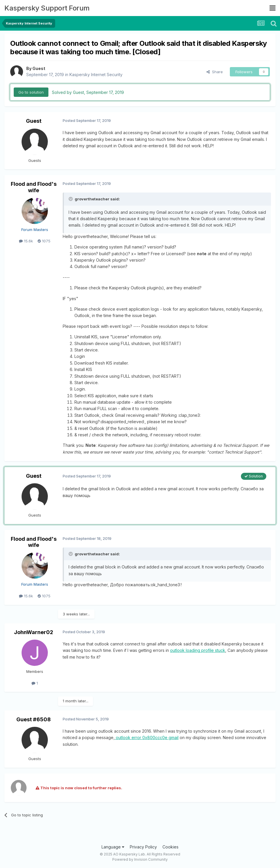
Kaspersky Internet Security (96, 75)
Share (215, 72)
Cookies (170, 847)
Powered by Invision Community (140, 859)
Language (113, 847)
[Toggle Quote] (71, 199)
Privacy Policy (143, 847)
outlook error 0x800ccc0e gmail (147, 737)
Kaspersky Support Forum (47, 8)
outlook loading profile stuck (198, 650)
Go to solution (31, 92)
